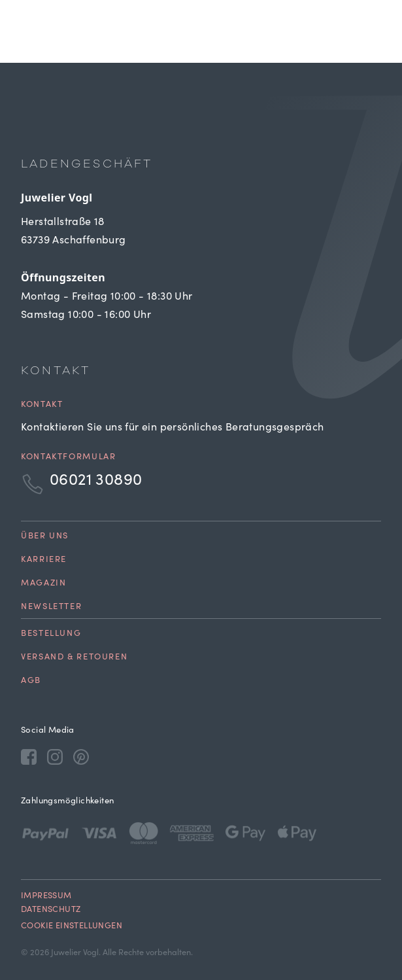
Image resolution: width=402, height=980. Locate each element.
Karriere (44, 560)
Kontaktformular (68, 458)
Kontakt (42, 405)
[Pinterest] (81, 756)
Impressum (46, 897)
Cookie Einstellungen (72, 927)
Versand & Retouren (74, 658)
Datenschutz (51, 910)
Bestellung (51, 634)
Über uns (45, 537)
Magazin (43, 584)
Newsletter (51, 607)
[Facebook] (29, 756)
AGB (31, 681)
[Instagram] (55, 756)
